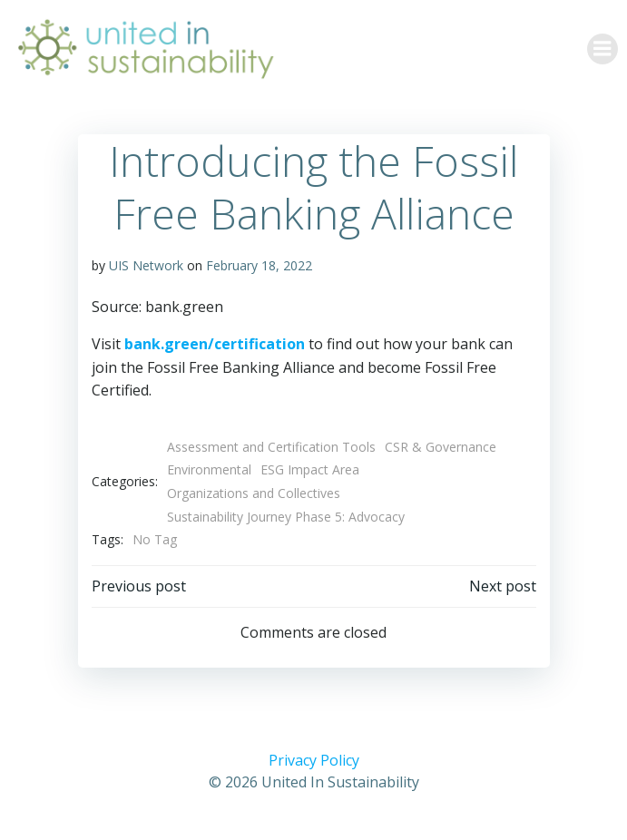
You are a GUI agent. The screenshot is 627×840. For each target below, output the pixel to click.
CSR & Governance (441, 447)
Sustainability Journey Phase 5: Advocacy (286, 517)
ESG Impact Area (310, 469)
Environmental (209, 469)
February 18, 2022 (259, 265)
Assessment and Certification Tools (271, 447)
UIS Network (146, 265)
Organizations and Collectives (254, 493)
